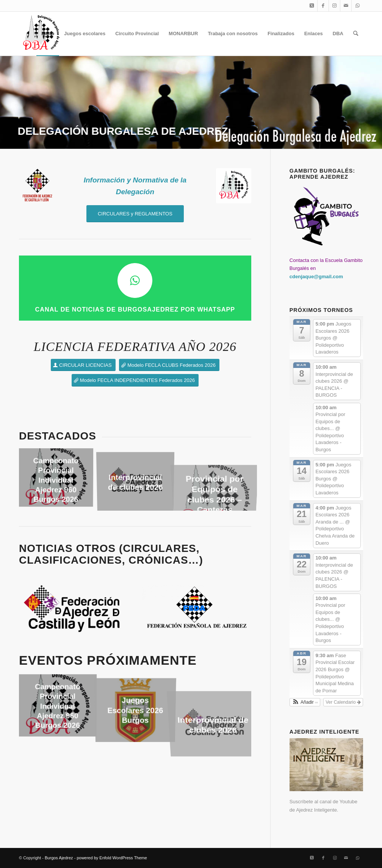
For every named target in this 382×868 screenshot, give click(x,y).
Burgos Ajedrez (59, 858)
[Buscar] (356, 34)
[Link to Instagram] (334, 6)
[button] (305, 702)
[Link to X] (312, 6)
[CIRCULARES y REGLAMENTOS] (135, 214)
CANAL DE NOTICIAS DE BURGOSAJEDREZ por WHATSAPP (135, 309)
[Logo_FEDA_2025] (197, 608)
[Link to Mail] (346, 6)
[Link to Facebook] (323, 6)
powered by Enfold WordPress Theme (112, 858)
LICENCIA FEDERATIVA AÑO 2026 (135, 347)
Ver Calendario (343, 702)
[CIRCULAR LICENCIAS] (83, 365)
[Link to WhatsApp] (357, 6)
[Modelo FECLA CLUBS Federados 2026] (169, 365)
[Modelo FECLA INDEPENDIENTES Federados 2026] (135, 380)
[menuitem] (48, 34)
